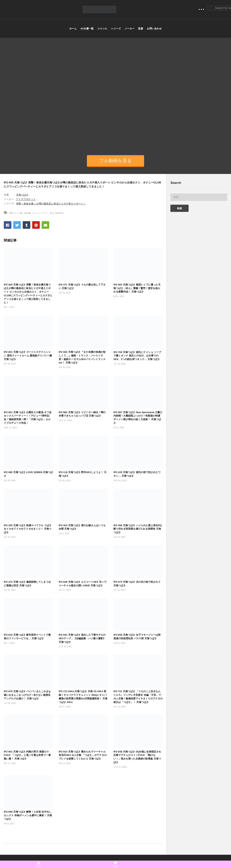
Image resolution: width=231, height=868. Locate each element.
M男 (11, 213)
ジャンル (102, 29)
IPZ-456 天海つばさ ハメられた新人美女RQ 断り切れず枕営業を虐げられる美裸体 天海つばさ (138, 529)
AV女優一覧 (87, 29)
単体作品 (59, 213)
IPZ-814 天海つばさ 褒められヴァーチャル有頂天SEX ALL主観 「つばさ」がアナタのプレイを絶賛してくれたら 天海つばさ (83, 755)
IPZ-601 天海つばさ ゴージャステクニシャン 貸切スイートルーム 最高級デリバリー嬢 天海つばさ (28, 356)
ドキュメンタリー (40, 213)
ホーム (73, 29)
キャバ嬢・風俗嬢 (22, 213)
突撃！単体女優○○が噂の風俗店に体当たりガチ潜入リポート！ (51, 204)
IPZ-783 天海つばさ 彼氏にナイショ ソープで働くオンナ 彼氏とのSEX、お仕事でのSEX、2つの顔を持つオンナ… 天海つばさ (137, 356)
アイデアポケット (26, 199)
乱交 (52, 213)
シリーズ (116, 29)
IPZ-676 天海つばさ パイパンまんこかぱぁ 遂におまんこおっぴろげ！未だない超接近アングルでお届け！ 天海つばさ (27, 695)
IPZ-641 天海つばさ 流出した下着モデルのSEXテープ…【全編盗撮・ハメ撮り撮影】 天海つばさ (82, 638)
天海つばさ (22, 195)
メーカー (130, 29)
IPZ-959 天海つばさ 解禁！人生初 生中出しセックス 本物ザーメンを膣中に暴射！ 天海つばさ (28, 815)
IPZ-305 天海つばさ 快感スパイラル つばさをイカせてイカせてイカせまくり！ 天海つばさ (28, 529)
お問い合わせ (154, 29)
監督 (141, 29)
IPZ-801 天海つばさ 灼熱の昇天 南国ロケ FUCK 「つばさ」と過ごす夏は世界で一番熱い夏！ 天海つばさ (27, 755)
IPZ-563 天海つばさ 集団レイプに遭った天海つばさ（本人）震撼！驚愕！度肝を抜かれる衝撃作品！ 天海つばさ (137, 288)
